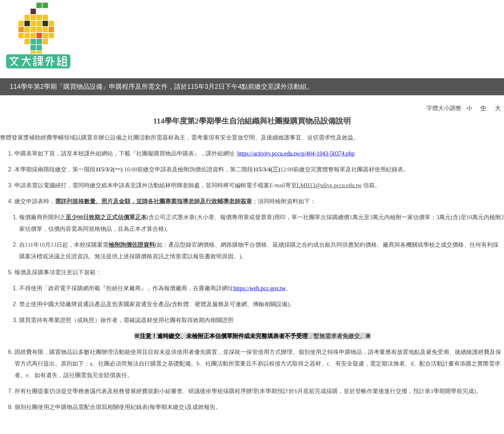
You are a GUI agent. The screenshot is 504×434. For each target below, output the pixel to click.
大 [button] (498, 108)
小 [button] (469, 108)
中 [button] (483, 108)
